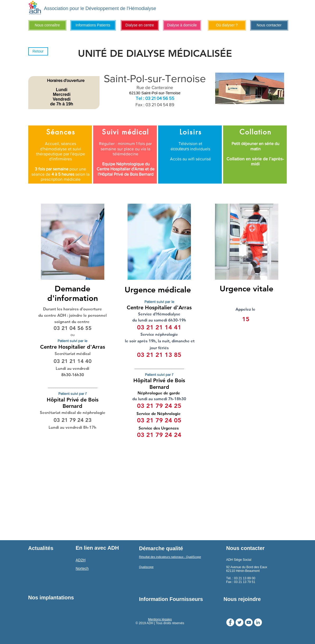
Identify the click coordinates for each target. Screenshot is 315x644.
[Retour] (38, 51)
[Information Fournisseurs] (171, 599)
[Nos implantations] (51, 598)
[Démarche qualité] (161, 548)
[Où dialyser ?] (227, 25)
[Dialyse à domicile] (182, 25)
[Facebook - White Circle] (230, 622)
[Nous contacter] (269, 25)
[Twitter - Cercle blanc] (239, 622)
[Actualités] (50, 548)
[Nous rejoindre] (256, 599)
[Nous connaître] (47, 25)
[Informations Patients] (93, 25)
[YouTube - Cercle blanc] (249, 622)
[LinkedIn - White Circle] (258, 622)
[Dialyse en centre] (140, 25)
